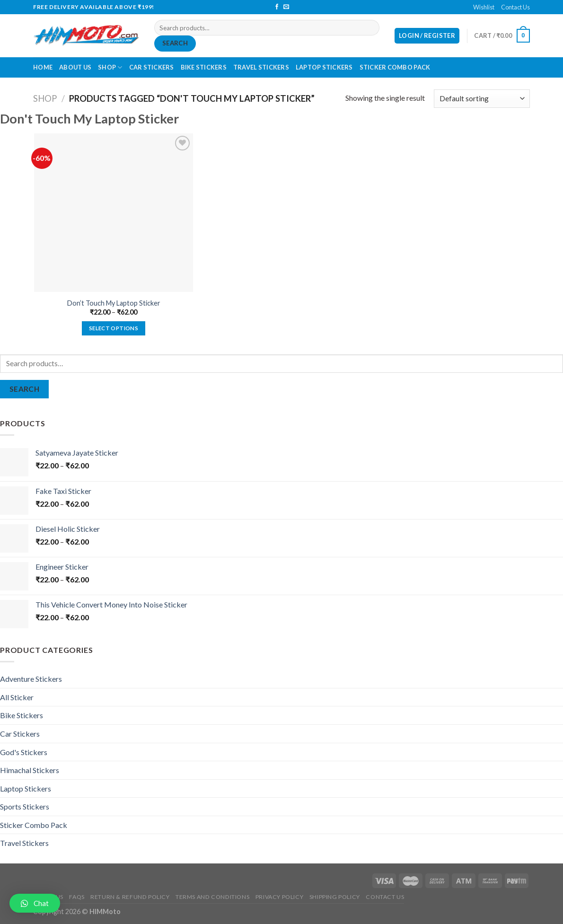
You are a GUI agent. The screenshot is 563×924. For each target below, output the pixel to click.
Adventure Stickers (31, 679)
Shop (110, 67)
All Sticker (17, 697)
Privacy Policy (280, 897)
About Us (75, 67)
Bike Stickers (204, 67)
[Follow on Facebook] (277, 7)
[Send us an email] (286, 7)
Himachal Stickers (30, 770)
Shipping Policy (335, 897)
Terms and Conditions (212, 897)
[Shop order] (482, 99)
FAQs (77, 897)
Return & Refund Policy (130, 897)
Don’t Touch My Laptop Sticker (114, 303)
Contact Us (515, 7)
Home (43, 67)
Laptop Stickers (324, 67)
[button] (35, 903)
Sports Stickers (25, 806)
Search (175, 43)
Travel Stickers (261, 67)
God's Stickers (24, 752)
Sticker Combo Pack (395, 67)
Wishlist (484, 7)
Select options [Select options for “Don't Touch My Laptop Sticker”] (114, 328)
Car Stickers (152, 67)
